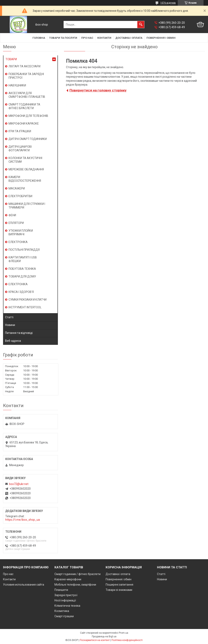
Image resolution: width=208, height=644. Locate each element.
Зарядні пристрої (66, 595)
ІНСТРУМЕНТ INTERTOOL (25, 307)
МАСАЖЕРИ (17, 188)
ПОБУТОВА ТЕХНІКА (22, 269)
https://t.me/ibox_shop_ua (23, 520)
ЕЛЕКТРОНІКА (18, 242)
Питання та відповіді (19, 333)
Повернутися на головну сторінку (98, 90)
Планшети (61, 590)
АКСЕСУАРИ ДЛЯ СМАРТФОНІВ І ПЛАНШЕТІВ (27, 95)
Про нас (87, 38)
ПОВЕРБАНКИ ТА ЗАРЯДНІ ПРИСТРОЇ (26, 76)
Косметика (62, 611)
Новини (10, 325)
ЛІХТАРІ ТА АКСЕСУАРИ (24, 66)
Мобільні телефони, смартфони (75, 585)
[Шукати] (141, 25)
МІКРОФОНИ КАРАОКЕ (24, 124)
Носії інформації (65, 600)
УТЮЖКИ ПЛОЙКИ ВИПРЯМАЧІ (21, 232)
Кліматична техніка (67, 606)
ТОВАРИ (11, 59)
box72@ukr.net (19, 484)
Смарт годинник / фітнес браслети (77, 574)
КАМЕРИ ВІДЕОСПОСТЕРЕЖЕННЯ (25, 179)
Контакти (104, 38)
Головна (39, 38)
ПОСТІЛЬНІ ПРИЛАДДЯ (24, 250)
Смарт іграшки (64, 616)
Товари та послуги (63, 38)
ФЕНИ (12, 215)
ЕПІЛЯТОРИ (16, 223)
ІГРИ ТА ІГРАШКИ (20, 131)
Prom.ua (123, 633)
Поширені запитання (119, 585)
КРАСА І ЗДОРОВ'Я (21, 292)
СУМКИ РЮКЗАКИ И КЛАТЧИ (28, 300)
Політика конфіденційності (127, 640)
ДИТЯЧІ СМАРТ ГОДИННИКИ (28, 139)
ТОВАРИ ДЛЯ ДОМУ (22, 276)
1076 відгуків (168, 3)
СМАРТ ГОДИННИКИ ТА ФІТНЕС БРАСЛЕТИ (24, 106)
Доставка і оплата (129, 38)
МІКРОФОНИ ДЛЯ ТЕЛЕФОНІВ (28, 116)
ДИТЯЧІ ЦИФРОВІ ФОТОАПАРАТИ (20, 148)
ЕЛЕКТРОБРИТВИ (20, 196)
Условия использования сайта (24, 585)
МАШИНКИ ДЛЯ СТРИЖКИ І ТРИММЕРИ (27, 206)
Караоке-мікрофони (68, 579)
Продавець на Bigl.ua (104, 636)
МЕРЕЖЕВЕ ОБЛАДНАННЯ (26, 169)
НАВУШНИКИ (17, 85)
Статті (9, 317)
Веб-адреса (13, 341)
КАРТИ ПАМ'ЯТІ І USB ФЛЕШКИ (23, 259)
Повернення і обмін (161, 38)
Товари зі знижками (119, 590)
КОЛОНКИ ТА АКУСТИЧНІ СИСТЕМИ (25, 160)
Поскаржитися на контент (95, 640)
